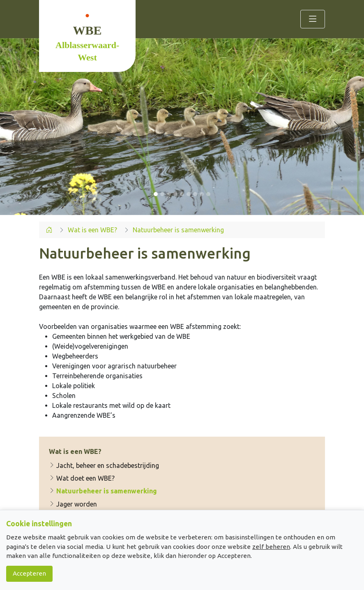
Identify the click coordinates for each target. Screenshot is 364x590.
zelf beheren (271, 547)
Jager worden (73, 504)
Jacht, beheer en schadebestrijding (104, 465)
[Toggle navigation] (313, 19)
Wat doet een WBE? (82, 478)
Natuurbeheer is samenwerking (103, 491)
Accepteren (29, 573)
